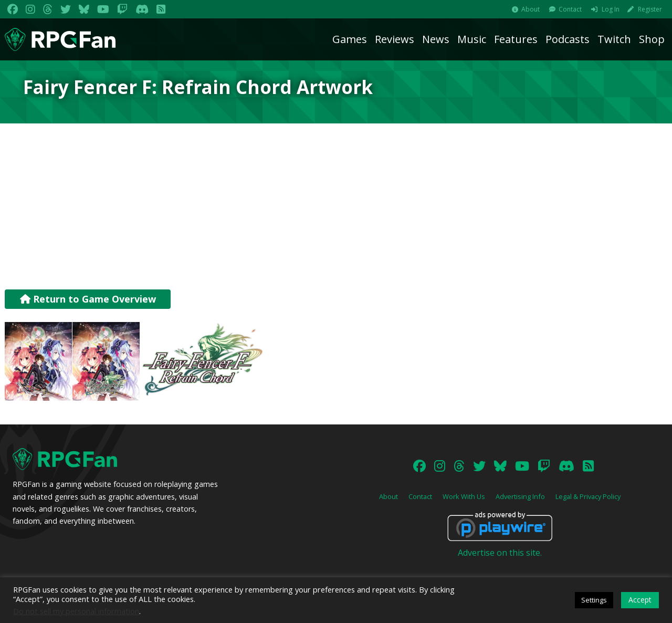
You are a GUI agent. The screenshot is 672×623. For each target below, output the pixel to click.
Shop (652, 39)
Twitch (614, 39)
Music (472, 39)
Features (516, 39)
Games (350, 39)
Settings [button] (594, 600)
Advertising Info (520, 496)
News (436, 39)
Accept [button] (640, 600)
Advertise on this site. (500, 553)
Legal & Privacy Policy (588, 496)
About (531, 9)
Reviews (395, 39)
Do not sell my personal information (76, 611)
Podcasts (568, 39)
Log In (611, 9)
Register (650, 9)
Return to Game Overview (88, 299)
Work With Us (464, 496)
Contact (570, 9)
